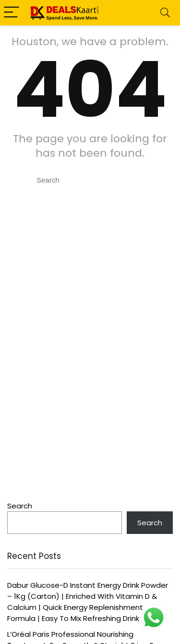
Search (20, 506)
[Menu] (12, 13)
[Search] (165, 13)
